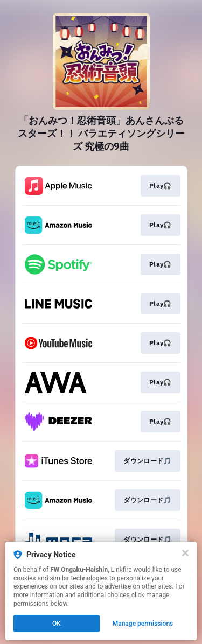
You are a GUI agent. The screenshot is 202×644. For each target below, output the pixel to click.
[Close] (185, 553)
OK (57, 624)
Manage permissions (143, 624)
